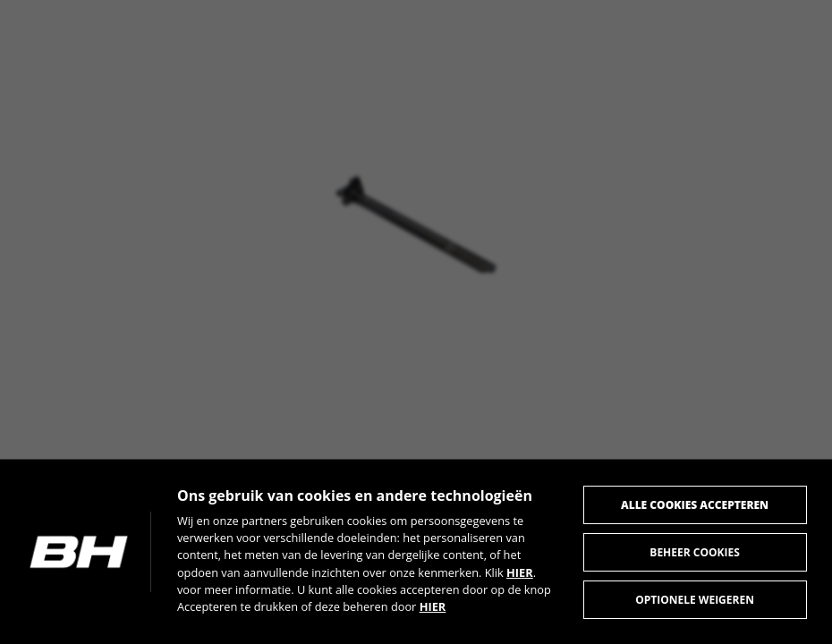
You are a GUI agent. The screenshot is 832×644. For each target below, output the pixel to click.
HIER (522, 571)
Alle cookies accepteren (693, 503)
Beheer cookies (693, 551)
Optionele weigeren (694, 598)
